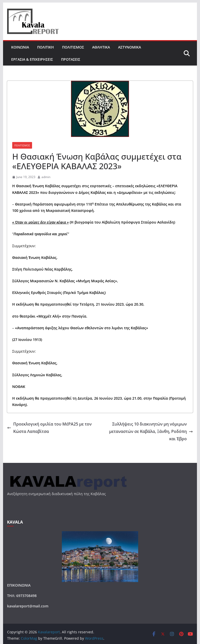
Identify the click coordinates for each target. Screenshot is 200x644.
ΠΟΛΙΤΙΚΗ (46, 47)
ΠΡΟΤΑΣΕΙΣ (71, 59)
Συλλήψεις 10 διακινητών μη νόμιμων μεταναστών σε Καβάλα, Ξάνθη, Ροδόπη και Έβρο (151, 431)
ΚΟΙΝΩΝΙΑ (20, 47)
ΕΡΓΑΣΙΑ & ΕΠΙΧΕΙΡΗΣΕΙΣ (32, 59)
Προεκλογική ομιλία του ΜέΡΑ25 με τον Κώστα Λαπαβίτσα (49, 428)
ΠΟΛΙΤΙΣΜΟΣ (73, 47)
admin (46, 177)
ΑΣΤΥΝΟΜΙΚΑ (130, 47)
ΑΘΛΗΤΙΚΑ (101, 47)
